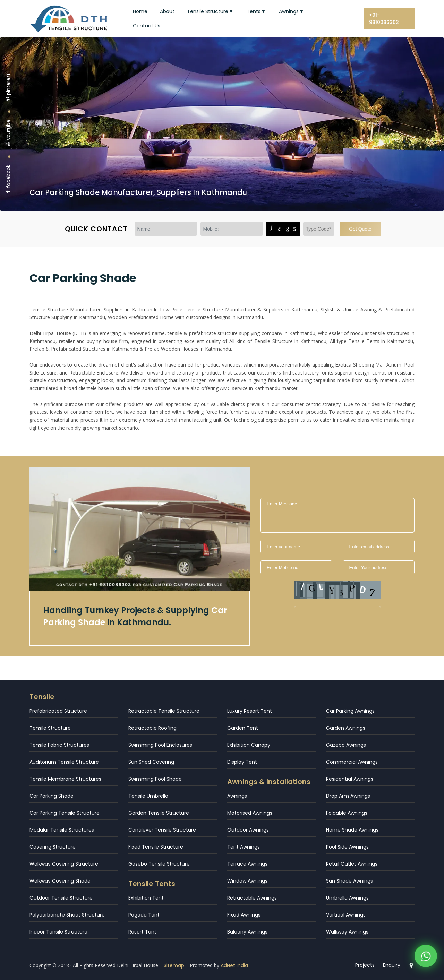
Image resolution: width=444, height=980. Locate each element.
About (167, 11)
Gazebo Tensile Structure (159, 864)
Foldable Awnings (347, 813)
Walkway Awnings (347, 932)
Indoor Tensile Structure (58, 932)
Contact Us (147, 26)
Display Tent (242, 762)
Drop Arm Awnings (348, 796)
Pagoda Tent (144, 915)
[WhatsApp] (426, 958)
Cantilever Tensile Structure (162, 830)
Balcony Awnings (247, 932)
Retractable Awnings (252, 898)
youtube (8, 133)
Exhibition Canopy (249, 745)
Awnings (292, 11)
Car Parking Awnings (350, 711)
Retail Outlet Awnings (352, 864)
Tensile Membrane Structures (65, 779)
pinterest (8, 87)
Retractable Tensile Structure (164, 711)
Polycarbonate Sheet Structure (67, 915)
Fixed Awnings (244, 915)
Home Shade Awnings (352, 830)
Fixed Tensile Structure (156, 847)
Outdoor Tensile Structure (61, 898)
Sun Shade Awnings (349, 881)
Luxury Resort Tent (250, 711)
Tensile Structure (211, 11)
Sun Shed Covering (151, 762)
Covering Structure (53, 847)
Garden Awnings (346, 728)
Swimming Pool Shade (155, 779)
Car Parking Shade (52, 796)
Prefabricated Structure (58, 711)
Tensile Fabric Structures (59, 745)
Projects (365, 965)
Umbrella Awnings (347, 898)
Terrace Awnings (247, 864)
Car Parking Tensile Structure (65, 813)
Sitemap (174, 965)
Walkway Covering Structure (64, 864)
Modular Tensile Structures (62, 830)
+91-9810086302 (384, 19)
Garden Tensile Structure (159, 813)
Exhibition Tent (146, 898)
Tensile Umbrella (148, 796)
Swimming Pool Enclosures (160, 745)
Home (140, 11)
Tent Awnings (244, 847)
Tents (257, 11)
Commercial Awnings (352, 762)
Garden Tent (243, 728)
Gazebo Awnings (346, 745)
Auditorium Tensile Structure (64, 762)
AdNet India (234, 965)
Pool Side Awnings (347, 847)
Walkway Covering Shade (60, 881)
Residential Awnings (350, 779)
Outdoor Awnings (248, 830)
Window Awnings (247, 881)
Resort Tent (142, 932)
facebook (8, 179)
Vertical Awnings (346, 915)
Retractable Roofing (152, 728)
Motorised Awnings (250, 813)
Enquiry (392, 965)
